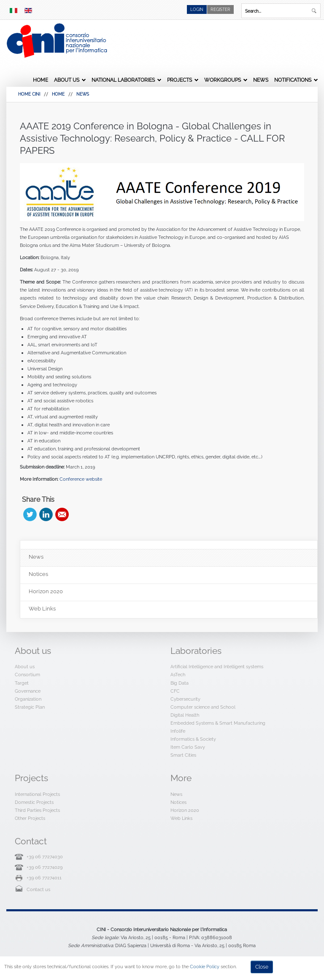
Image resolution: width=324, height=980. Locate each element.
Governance (28, 691)
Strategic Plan (30, 707)
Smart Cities (183, 755)
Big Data (180, 683)
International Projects (37, 794)
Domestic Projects (34, 802)
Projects (180, 80)
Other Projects (30, 818)
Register (220, 9)
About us (67, 80)
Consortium (27, 675)
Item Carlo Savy (188, 747)
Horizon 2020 (185, 810)
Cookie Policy (205, 967)
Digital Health (185, 715)
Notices (178, 802)
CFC (175, 691)
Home (40, 80)
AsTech (178, 675)
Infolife (178, 731)
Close (262, 967)
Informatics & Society (193, 739)
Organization (28, 699)
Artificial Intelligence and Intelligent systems (217, 667)
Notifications (293, 80)
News (261, 80)
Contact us (38, 889)
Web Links (181, 818)
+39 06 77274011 (44, 878)
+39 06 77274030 (45, 857)
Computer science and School (203, 707)
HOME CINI (29, 94)
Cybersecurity (185, 699)
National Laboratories (123, 80)
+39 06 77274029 (45, 867)
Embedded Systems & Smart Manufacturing (218, 723)
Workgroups (223, 80)
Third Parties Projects (37, 810)
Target (22, 683)
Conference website (81, 479)
